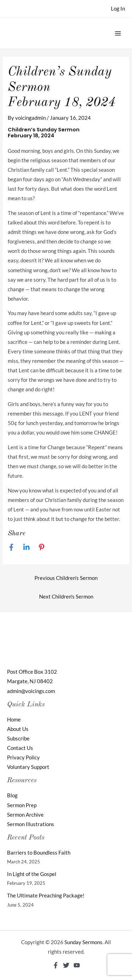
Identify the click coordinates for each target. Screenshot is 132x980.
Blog (12, 795)
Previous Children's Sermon (66, 578)
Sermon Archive (25, 815)
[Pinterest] (42, 547)
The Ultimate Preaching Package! (46, 896)
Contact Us (20, 748)
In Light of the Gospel (32, 874)
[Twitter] (66, 965)
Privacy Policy (23, 757)
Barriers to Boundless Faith (39, 853)
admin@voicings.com (31, 691)
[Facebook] (11, 547)
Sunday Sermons (83, 942)
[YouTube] (77, 965)
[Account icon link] (118, 9)
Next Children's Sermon (66, 597)
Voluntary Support (28, 767)
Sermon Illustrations (31, 824)
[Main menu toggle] (118, 33)
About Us (18, 729)
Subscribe (18, 739)
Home (14, 720)
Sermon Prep (22, 805)
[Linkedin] (26, 547)
